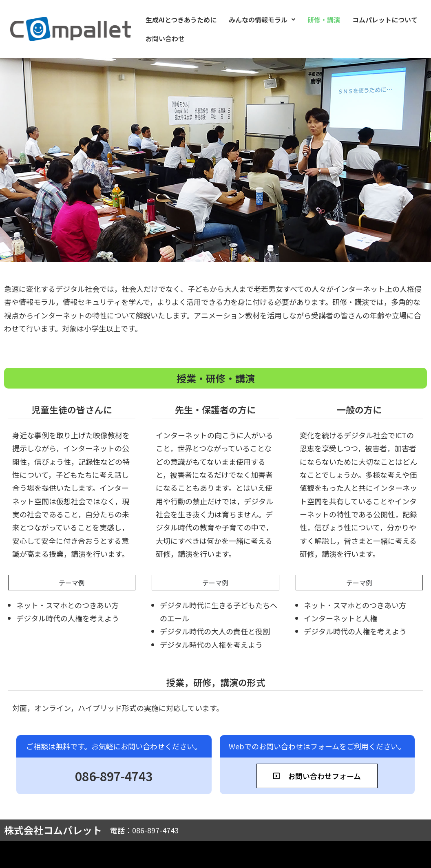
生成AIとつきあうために (178, 20)
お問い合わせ (162, 38)
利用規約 (330, 855)
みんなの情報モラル (259, 20)
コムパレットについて (382, 20)
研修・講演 (320, 20)
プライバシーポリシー (388, 855)
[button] (259, 20)
